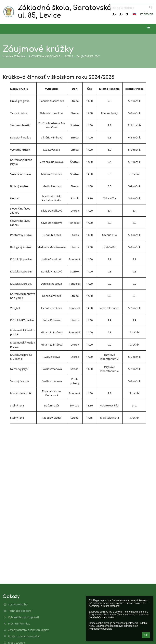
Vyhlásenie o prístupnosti (23, 617)
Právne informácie (19, 623)
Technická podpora (20, 611)
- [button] (121, 14)
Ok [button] (146, 635)
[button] (134, 14)
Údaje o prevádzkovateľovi (24, 636)
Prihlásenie (147, 14)
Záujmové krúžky (88, 56)
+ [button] (114, 14)
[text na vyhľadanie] (132, 8)
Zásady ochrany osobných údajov (28, 630)
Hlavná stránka (14, 56)
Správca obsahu (18, 604)
